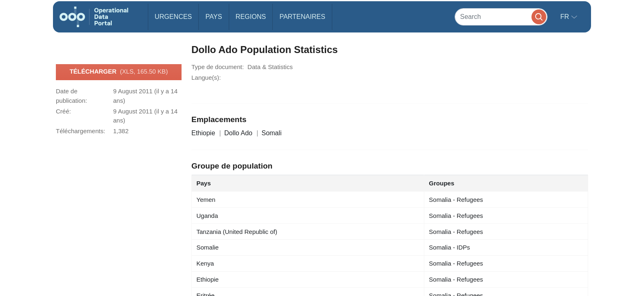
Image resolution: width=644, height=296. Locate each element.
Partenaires (302, 17)
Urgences (174, 17)
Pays (214, 17)
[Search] (501, 17)
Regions (251, 17)
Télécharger (118, 72)
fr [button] (566, 17)
